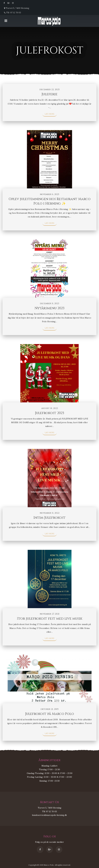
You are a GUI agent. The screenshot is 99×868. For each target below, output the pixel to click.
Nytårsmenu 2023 (49, 308)
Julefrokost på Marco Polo (49, 714)
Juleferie (49, 94)
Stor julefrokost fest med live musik (50, 619)
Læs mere (50, 114)
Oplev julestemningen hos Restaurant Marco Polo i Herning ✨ (49, 201)
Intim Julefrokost (49, 518)
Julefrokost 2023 (50, 413)
